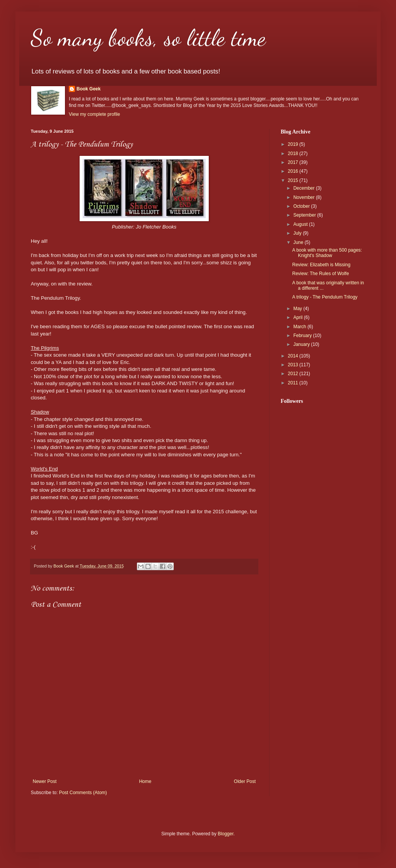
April (299, 317)
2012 (294, 374)
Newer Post (45, 781)
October (302, 206)
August (301, 224)
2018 (294, 154)
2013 (294, 365)
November (305, 197)
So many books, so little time (148, 38)
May (298, 309)
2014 (294, 356)
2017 (294, 162)
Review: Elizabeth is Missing (321, 265)
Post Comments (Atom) (83, 793)
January (302, 344)
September (305, 215)
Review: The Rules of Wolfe (321, 274)
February (303, 336)
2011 (294, 383)
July (298, 233)
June (299, 242)
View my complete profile (94, 114)
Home (145, 781)
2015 (294, 180)
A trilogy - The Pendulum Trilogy (325, 297)
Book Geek (89, 89)
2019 (294, 144)
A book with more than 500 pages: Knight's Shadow (327, 253)
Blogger (225, 834)
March (300, 327)
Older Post (245, 781)
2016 (294, 171)
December (305, 188)
